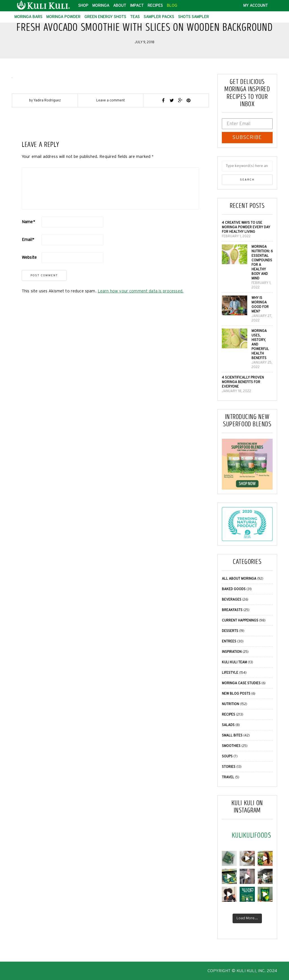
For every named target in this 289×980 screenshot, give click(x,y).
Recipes (155, 6)
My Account (256, 6)
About (120, 6)
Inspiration (232, 652)
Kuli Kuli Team (234, 662)
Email (28, 240)
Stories (229, 767)
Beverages (232, 599)
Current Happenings (240, 620)
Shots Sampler (193, 17)
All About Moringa (239, 579)
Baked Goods (234, 589)
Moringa (101, 6)
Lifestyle (230, 673)
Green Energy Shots (105, 17)
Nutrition (230, 704)
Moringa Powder (63, 17)
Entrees (229, 641)
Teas (135, 17)
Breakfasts (232, 610)
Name (29, 222)
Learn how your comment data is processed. (141, 291)
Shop (83, 6)
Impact (137, 6)
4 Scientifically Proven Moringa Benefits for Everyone (243, 382)
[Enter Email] (247, 124)
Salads (228, 725)
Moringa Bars (28, 17)
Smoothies (231, 746)
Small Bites (232, 735)
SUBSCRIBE (247, 138)
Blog (172, 6)
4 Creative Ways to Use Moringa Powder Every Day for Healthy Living (246, 227)
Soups (227, 756)
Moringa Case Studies (241, 683)
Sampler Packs (159, 17)
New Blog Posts (236, 694)
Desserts (230, 631)
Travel (228, 777)
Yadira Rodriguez (47, 100)
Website (29, 258)
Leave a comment (110, 100)
